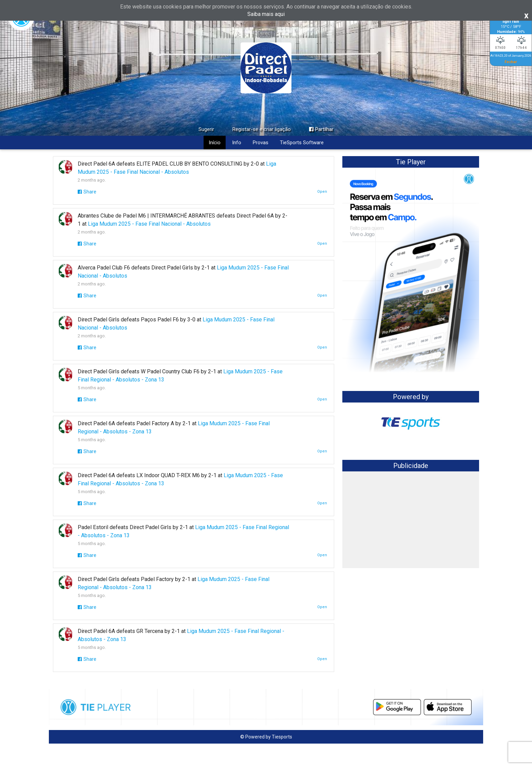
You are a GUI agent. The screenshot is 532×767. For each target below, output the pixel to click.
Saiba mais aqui (266, 14)
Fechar (511, 62)
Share (87, 192)
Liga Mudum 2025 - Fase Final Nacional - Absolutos (149, 224)
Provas (261, 143)
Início (215, 143)
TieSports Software (302, 143)
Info (237, 143)
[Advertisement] (411, 521)
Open (322, 192)
